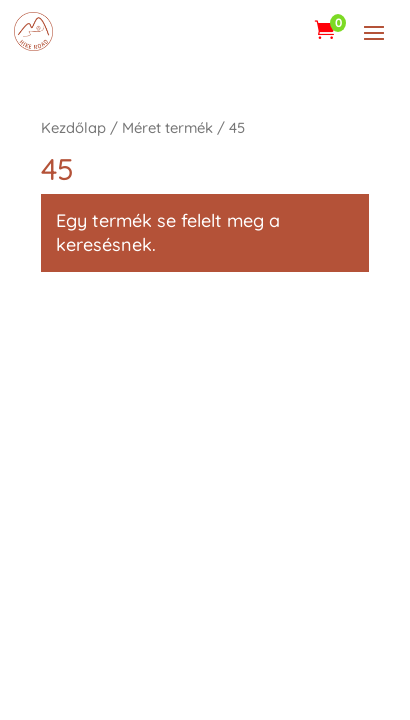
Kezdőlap (73, 127)
